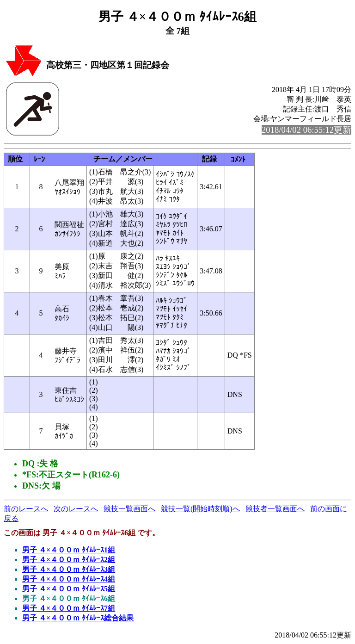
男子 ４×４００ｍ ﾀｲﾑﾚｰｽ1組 (69, 550)
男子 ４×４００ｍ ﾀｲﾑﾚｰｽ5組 (69, 589)
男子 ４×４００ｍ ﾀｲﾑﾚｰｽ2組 (69, 560)
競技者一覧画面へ (275, 509)
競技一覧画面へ (129, 509)
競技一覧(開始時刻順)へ (200, 509)
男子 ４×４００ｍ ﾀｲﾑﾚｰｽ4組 (69, 579)
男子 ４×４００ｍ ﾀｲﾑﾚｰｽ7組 (69, 608)
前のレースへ (26, 509)
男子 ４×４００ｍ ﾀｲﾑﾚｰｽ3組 (69, 569)
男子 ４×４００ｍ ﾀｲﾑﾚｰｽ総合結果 (78, 618)
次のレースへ (76, 509)
